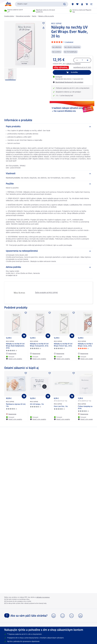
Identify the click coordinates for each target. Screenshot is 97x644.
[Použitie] (48, 184)
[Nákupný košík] (87, 4)
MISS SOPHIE (56, 24)
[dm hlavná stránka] (8, 4)
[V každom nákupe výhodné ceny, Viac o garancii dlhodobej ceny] (72, 110)
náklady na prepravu (73, 64)
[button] (91, 4)
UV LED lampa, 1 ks (37, 404)
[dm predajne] (73, 4)
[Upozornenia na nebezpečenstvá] (48, 251)
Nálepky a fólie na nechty (46, 16)
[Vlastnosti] (48, 174)
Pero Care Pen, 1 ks (61, 407)
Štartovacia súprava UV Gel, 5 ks (16, 405)
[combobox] (42, 4)
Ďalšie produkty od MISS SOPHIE (32, 293)
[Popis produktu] (48, 127)
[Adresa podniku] (48, 267)
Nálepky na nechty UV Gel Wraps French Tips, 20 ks (63, 345)
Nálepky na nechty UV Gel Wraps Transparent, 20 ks (39, 345)
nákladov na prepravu (43, 597)
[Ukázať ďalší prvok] (90, 323)
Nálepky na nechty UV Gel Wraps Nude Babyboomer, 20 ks (15, 346)
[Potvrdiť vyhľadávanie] (64, 4)
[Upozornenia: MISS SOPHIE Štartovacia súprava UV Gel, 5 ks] (11, 414)
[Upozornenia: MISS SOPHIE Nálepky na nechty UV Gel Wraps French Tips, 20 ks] (59, 354)
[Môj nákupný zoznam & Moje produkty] (77, 4)
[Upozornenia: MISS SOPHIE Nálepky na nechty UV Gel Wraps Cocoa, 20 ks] (83, 354)
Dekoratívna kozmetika (23, 16)
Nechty (34, 16)
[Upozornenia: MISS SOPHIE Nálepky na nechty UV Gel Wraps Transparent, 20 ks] (35, 354)
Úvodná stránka (9, 16)
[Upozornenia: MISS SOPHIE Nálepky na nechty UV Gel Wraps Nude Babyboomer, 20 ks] (11, 354)
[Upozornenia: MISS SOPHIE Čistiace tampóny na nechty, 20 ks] (83, 414)
